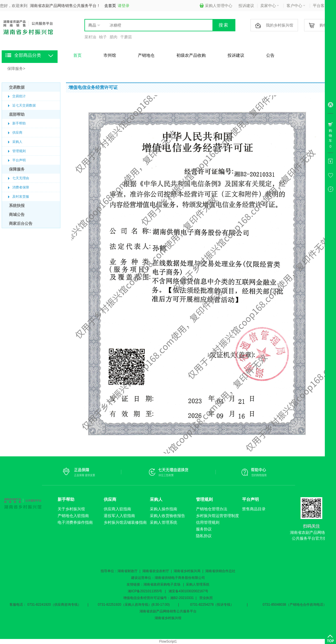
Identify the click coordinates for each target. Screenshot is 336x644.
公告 (270, 55)
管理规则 (19, 151)
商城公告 (17, 214)
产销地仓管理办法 (212, 509)
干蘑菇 (126, 37)
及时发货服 (21, 197)
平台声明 (19, 160)
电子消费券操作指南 (75, 522)
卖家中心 (270, 6)
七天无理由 (21, 178)
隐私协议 (204, 536)
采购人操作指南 (164, 509)
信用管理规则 (208, 522)
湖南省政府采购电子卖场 (162, 584)
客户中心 (296, 6)
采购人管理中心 (216, 6)
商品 (92, 25)
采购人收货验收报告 (167, 516)
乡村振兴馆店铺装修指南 (125, 522)
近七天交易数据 (24, 105)
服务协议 (204, 529)
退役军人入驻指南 (119, 516)
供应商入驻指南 (117, 509)
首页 (77, 55)
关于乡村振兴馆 (71, 509)
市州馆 (110, 55)
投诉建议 (246, 6)
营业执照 (206, 598)
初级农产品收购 (191, 55)
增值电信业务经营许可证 (142, 598)
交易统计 (19, 96)
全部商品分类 (28, 55)
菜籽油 (90, 37)
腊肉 (113, 37)
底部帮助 (17, 114)
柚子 (103, 37)
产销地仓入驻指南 (73, 516)
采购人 (17, 142)
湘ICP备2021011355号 (145, 591)
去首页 (110, 6)
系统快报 (17, 206)
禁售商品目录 (254, 509)
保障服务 (15, 69)
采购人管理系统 (164, 522)
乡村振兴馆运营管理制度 (217, 516)
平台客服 (322, 6)
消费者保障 (21, 187)
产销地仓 (146, 55)
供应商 (17, 133)
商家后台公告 (21, 223)
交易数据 (17, 87)
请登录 (124, 6)
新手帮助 (19, 123)
